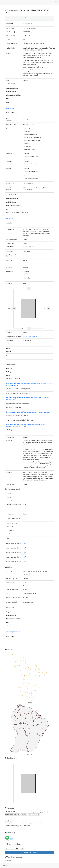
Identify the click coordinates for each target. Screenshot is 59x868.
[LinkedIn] (17, 848)
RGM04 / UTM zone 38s (30, 337)
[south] (24, 328)
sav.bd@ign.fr (10, 108)
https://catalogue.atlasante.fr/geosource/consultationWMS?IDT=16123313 (28, 412)
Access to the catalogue (29, 853)
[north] (24, 289)
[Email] (22, 848)
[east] (44, 309)
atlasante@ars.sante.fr (13, 632)
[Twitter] (7, 848)
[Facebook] (12, 848)
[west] (9, 309)
